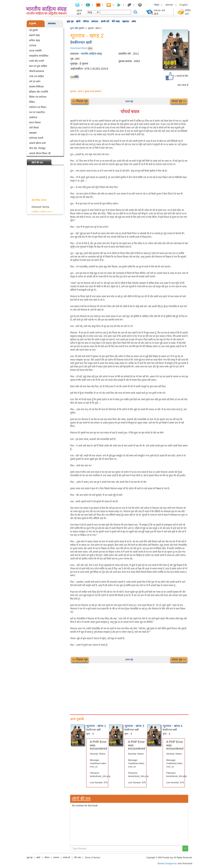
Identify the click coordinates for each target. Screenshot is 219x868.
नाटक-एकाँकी (35, 51)
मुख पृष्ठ (70, 21)
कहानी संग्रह (34, 35)
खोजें (78, 21)
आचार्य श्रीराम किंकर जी (40, 153)
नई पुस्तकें (33, 30)
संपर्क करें (105, 21)
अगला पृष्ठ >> (179, 101)
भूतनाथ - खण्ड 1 (96, 726)
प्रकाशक (169, 5)
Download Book (79, 48)
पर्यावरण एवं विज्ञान (38, 107)
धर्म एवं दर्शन (35, 81)
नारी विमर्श (34, 128)
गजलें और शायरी (37, 61)
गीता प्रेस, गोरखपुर (37, 148)
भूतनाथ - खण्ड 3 (134, 726)
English (184, 5)
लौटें (76, 77)
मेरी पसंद (116, 21)
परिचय (86, 21)
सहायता (126, 21)
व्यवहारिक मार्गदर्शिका (39, 56)
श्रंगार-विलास (35, 123)
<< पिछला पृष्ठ (80, 101)
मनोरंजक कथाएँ (36, 138)
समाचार (95, 21)
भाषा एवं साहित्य (36, 76)
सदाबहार (33, 133)
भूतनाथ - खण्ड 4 (173, 726)
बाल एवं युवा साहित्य (38, 66)
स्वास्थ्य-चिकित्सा (36, 87)
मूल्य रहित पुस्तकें (77, 28)
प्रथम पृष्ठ (129, 101)
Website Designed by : (168, 864)
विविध (32, 102)
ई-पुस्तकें (33, 24)
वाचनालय (52, 24)
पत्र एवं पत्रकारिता (37, 112)
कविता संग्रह (34, 40)
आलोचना (33, 117)
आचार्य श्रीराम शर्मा (37, 143)
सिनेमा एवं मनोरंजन (38, 97)
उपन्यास (33, 46)
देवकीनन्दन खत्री (81, 42)
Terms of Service (92, 858)
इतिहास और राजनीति (39, 92)
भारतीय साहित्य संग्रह (91, 54)
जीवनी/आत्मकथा (37, 71)
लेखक (157, 5)
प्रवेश (134, 21)
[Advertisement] (129, 687)
